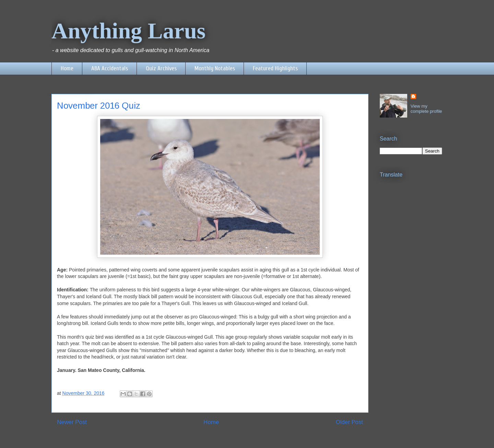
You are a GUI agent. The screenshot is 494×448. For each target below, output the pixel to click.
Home (67, 68)
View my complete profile (426, 109)
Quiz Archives (161, 68)
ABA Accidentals (110, 68)
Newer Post (72, 422)
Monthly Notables (215, 68)
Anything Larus (128, 31)
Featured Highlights (275, 68)
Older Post (349, 422)
